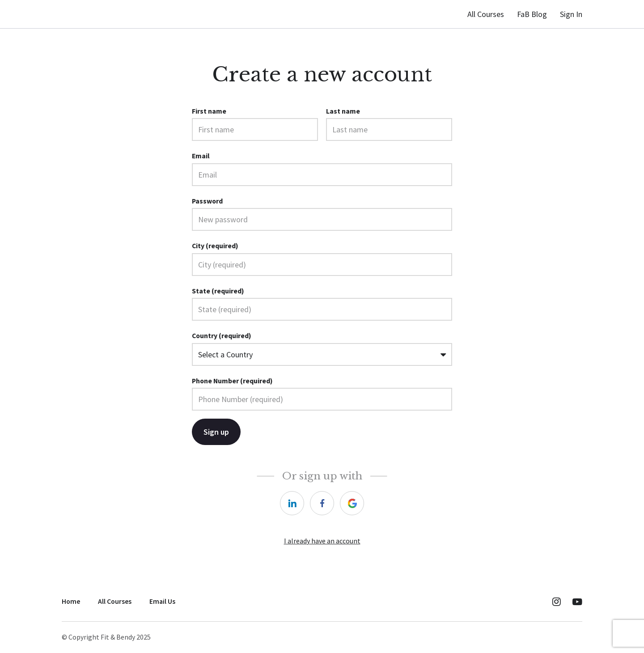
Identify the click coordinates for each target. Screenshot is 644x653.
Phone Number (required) (232, 380)
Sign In (571, 14)
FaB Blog (532, 14)
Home (71, 600)
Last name (343, 111)
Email (201, 156)
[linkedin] (292, 502)
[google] (352, 502)
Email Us (162, 600)
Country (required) (222, 336)
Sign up (216, 430)
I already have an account (322, 540)
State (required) (218, 291)
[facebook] (322, 502)
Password (207, 201)
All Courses (486, 14)
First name (209, 111)
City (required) (215, 246)
